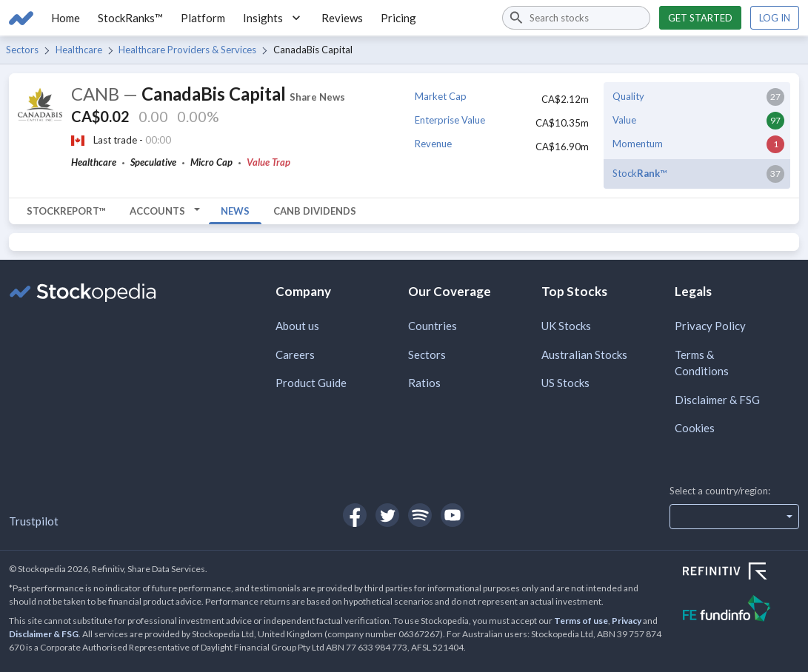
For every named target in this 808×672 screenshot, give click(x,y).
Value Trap (268, 162)
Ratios (424, 383)
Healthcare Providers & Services (187, 50)
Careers (295, 355)
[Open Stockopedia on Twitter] (387, 515)
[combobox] (576, 18)
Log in (775, 18)
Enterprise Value (450, 120)
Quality (628, 96)
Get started (700, 18)
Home (66, 18)
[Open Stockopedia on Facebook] (355, 515)
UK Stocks (566, 326)
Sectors (22, 50)
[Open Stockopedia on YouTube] (453, 515)
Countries (433, 326)
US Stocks (565, 383)
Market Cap (441, 96)
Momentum (638, 144)
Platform (203, 18)
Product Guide (311, 383)
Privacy (627, 621)
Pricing (398, 18)
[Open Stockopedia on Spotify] (420, 515)
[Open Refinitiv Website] (741, 573)
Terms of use (581, 621)
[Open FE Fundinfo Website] (741, 610)
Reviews (342, 18)
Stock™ (640, 173)
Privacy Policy (710, 326)
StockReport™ (66, 211)
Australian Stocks (584, 355)
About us (297, 326)
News (235, 211)
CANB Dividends (315, 211)
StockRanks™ (130, 18)
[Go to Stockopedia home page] (21, 18)
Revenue (433, 144)
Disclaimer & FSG (717, 400)
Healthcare (79, 50)
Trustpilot (34, 521)
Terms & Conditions (702, 363)
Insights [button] (273, 18)
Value (624, 120)
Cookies (695, 428)
